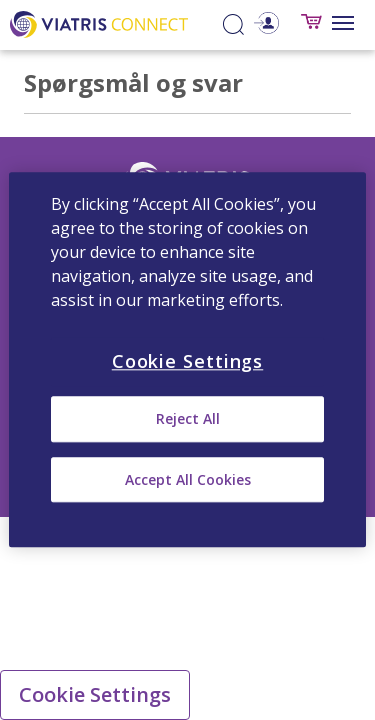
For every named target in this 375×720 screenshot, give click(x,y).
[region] (187, 359)
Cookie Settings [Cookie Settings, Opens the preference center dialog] (188, 361)
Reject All (188, 419)
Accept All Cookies (188, 479)
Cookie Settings (95, 694)
